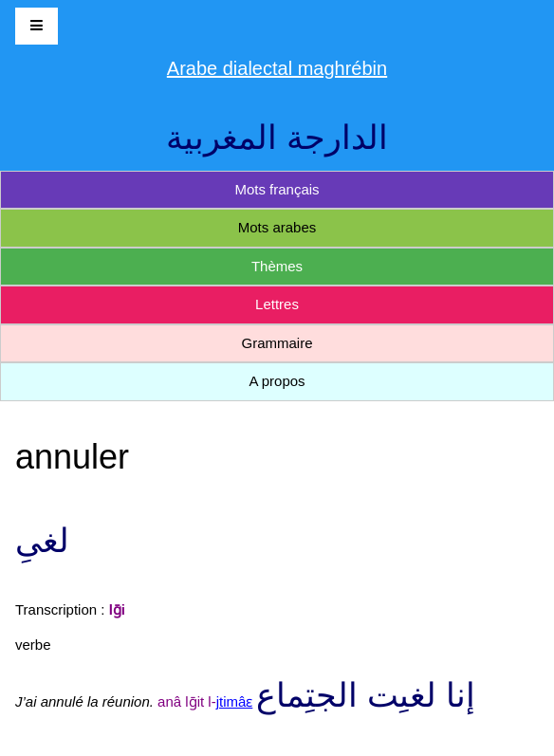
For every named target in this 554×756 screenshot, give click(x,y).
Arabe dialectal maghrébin (277, 68)
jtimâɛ (235, 701)
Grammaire (277, 343)
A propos (277, 381)
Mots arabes (277, 227)
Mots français (277, 189)
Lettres (277, 304)
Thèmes (277, 266)
